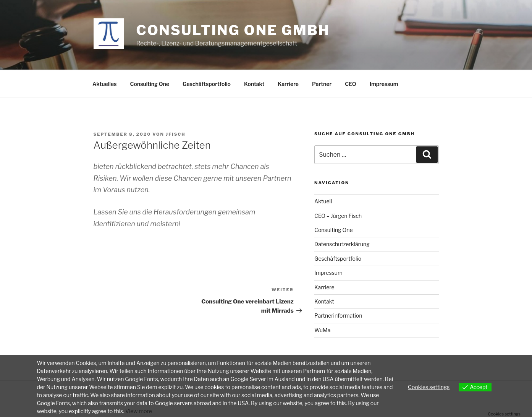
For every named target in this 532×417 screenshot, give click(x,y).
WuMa (322, 330)
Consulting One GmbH (233, 30)
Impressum (384, 84)
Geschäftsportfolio (207, 84)
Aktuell (323, 201)
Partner (322, 84)
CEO (350, 84)
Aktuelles (104, 84)
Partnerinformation (338, 316)
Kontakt (254, 84)
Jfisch (175, 134)
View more (139, 411)
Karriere (288, 84)
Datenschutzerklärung (342, 244)
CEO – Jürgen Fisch (338, 216)
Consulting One (150, 84)
